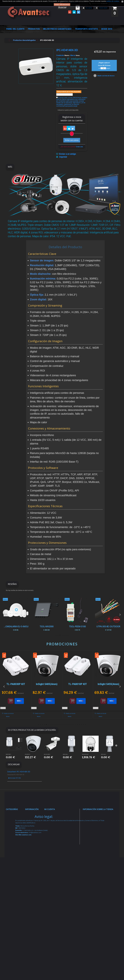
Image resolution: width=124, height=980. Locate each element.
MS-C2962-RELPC (47, 754)
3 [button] (64, 635)
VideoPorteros (14, 859)
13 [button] (62, 725)
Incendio (11, 907)
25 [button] (86, 725)
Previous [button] (4, 614)
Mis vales (50, 846)
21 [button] (78, 725)
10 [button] (56, 725)
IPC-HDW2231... (28, 754)
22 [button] (80, 725)
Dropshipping (33, 871)
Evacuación (13, 940)
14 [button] (64, 725)
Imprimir (63, 157)
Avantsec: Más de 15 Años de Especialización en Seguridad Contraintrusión (34, 924)
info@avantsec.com (95, 828)
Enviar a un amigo (68, 154)
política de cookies (113, 1)
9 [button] (54, 725)
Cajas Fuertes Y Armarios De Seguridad (14, 932)
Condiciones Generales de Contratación (33, 863)
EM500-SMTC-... (9, 754)
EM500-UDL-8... (66, 754)
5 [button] (60, 635)
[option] (108, 615)
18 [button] (72, 725)
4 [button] (62, 635)
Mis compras (52, 814)
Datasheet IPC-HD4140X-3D (19, 772)
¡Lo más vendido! (34, 826)
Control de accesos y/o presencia (13, 852)
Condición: (60, 55)
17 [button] (70, 725)
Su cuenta (89, 8)
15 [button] (66, 725)
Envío (29, 856)
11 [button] (58, 725)
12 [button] (60, 725)
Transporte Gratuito (86, 29)
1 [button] (68, 635)
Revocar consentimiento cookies (34, 904)
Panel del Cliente (15, 29)
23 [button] (82, 725)
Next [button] (120, 614)
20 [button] (76, 725)
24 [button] (84, 725)
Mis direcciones (53, 834)
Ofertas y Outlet (14, 912)
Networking (13, 836)
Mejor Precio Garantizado (57, 29)
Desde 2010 (107, 29)
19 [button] (74, 725)
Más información (65, 5)
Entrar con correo (72, 140)
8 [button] (52, 725)
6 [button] (58, 635)
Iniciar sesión (103, 8)
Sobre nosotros (34, 843)
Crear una (79, 147)
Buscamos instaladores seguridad (32, 879)
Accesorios (12, 894)
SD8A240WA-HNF (85, 754)
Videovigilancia (14, 821)
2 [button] (66, 635)
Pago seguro (32, 838)
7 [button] (56, 635)
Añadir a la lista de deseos (106, 76)
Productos (34, 29)
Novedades (32, 821)
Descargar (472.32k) (15, 778)
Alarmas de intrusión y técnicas (13, 829)
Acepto (57, 5)
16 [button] (68, 725)
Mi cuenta (50, 809)
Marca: (73, 55)
